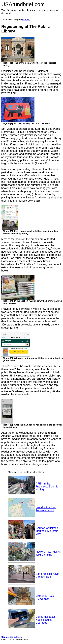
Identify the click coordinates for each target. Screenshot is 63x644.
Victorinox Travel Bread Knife (45, 598)
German (26, 20)
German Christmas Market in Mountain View (47, 531)
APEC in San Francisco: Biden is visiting (47, 487)
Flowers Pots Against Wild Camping (48, 553)
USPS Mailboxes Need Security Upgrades (46, 620)
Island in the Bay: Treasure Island (46, 509)
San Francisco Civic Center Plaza (47, 575)
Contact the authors (12, 637)
